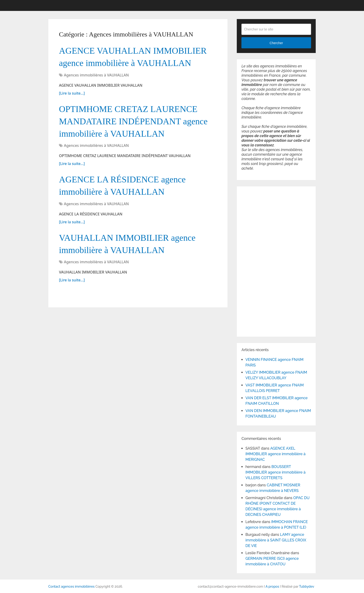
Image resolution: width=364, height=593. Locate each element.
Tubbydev (307, 586)
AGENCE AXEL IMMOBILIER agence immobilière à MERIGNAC (275, 454)
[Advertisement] (255, 261)
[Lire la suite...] (72, 93)
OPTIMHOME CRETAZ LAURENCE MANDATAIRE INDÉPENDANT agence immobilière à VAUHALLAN (133, 121)
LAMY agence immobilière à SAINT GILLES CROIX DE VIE (276, 540)
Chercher (276, 43)
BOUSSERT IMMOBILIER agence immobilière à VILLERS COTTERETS (275, 472)
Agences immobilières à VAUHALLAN (96, 75)
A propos (272, 586)
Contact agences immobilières (71, 586)
